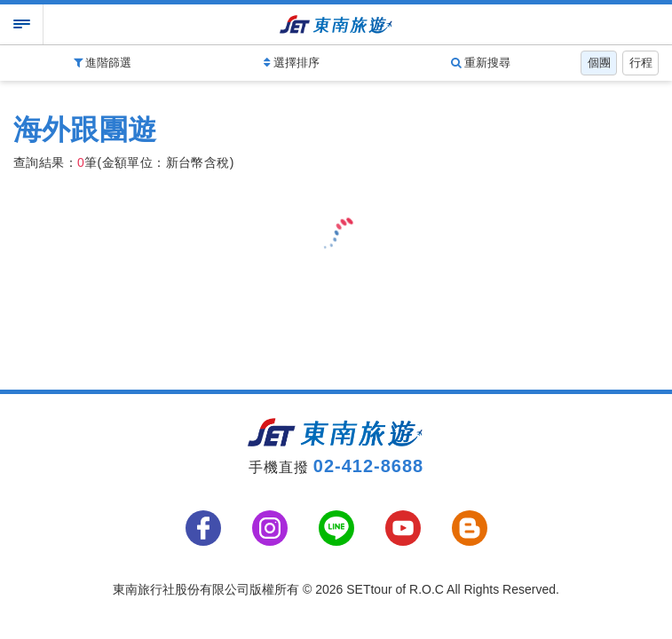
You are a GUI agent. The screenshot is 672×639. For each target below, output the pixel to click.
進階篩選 (103, 63)
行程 (641, 63)
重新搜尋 (481, 63)
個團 (599, 63)
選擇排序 (292, 63)
